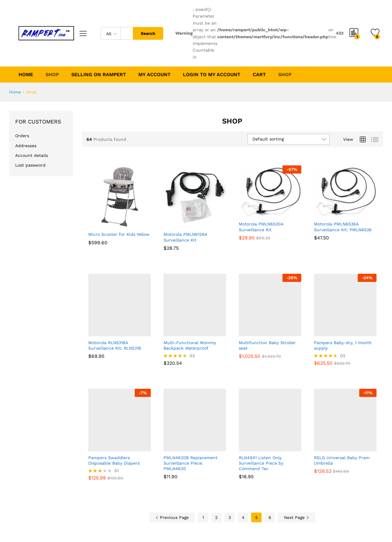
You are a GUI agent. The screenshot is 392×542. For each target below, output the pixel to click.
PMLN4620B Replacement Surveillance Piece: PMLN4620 (191, 463)
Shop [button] (52, 75)
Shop (284, 75)
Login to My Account (211, 75)
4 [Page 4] (243, 517)
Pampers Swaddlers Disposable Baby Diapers (114, 460)
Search (148, 33)
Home (26, 75)
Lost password (30, 165)
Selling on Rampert (98, 75)
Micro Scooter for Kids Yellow (119, 234)
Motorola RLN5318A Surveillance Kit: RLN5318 (115, 345)
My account (154, 75)
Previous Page (172, 517)
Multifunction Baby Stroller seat (267, 345)
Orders (22, 136)
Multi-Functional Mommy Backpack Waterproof (190, 345)
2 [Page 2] (216, 517)
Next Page (297, 517)
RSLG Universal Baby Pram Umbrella (342, 460)
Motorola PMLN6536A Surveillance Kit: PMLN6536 (343, 227)
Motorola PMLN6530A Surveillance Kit (261, 227)
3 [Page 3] (230, 517)
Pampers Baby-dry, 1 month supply (343, 345)
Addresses (26, 145)
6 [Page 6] (270, 517)
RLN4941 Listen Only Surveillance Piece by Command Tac (261, 463)
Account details (32, 155)
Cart (259, 75)
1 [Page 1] (203, 517)
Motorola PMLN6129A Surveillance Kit (185, 237)
